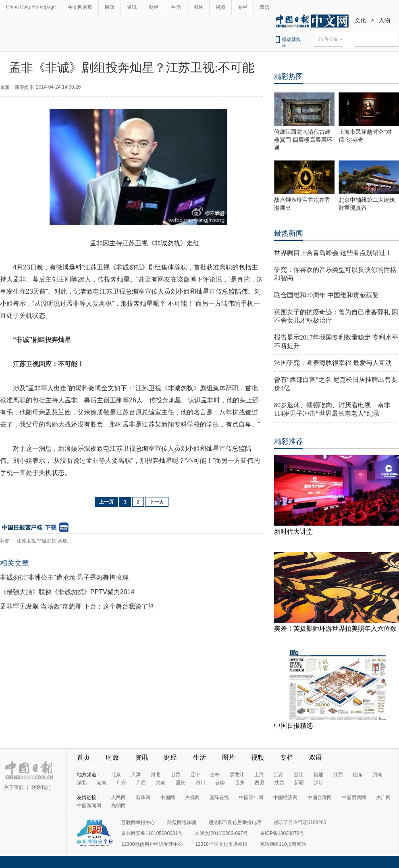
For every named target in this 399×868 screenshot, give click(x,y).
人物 (384, 20)
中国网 (168, 798)
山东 (358, 775)
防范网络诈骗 (182, 822)
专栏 (243, 7)
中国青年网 (251, 798)
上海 (259, 775)
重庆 (181, 783)
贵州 (240, 783)
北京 (116, 775)
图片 (198, 7)
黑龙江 (237, 775)
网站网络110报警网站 (283, 844)
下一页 (157, 502)
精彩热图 (289, 77)
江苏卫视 (26, 541)
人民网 (118, 798)
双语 (265, 7)
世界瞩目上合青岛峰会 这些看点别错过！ (333, 253)
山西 (175, 775)
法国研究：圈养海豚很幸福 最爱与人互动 (333, 363)
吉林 (215, 775)
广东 (121, 783)
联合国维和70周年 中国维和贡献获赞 (326, 295)
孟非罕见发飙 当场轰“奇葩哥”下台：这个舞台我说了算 (77, 606)
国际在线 (219, 798)
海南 (161, 783)
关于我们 (14, 787)
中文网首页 (80, 7)
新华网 (143, 798)
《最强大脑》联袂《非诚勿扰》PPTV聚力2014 (67, 592)
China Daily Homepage (31, 7)
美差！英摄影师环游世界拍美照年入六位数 (335, 629)
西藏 (260, 783)
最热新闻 (289, 233)
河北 (156, 775)
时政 (110, 7)
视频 (220, 7)
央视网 (192, 798)
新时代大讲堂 (293, 531)
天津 (136, 775)
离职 (63, 541)
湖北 (82, 783)
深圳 (319, 783)
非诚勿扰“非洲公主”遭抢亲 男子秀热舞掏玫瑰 (64, 577)
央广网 (383, 798)
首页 (83, 757)
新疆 (299, 783)
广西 (141, 783)
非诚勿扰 (47, 541)
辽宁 (195, 775)
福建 (318, 775)
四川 (200, 783)
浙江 (299, 775)
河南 (378, 775)
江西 (338, 775)
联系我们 (41, 787)
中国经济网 (285, 798)
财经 (154, 7)
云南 (220, 783)
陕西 (279, 783)
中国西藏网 (354, 798)
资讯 (132, 7)
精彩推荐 (289, 441)
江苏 (279, 775)
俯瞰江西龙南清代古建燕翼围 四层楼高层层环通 (303, 140)
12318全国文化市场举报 (221, 844)
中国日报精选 (293, 726)
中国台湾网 (320, 798)
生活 (176, 7)
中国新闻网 (89, 806)
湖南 (102, 783)
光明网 (118, 806)
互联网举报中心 (138, 822)
